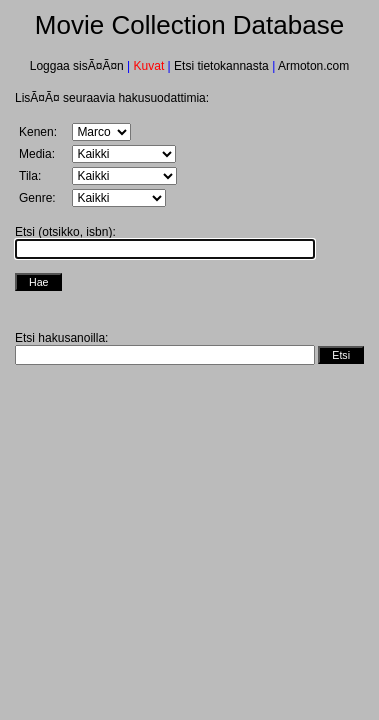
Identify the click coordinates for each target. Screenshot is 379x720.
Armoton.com (312, 66)
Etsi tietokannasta (221, 66)
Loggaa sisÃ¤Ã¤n (78, 66)
